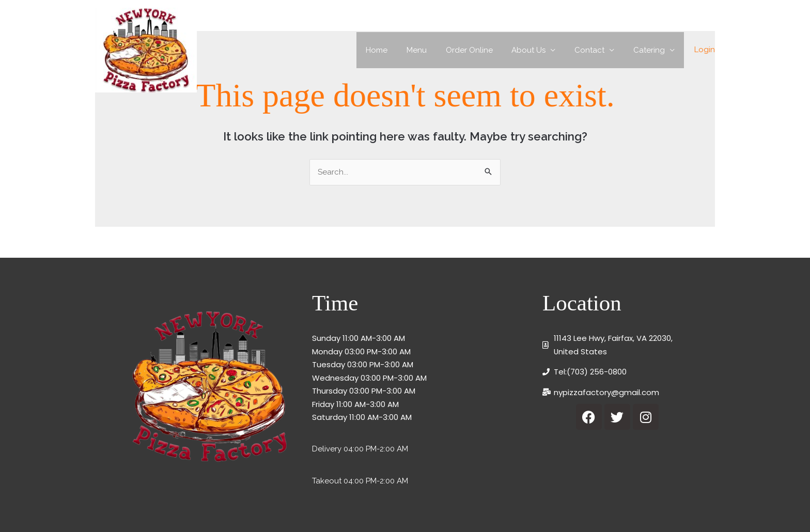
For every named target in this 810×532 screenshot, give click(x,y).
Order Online (481, 50)
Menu (432, 50)
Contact (595, 50)
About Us (537, 50)
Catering (651, 50)
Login (705, 50)
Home (396, 50)
